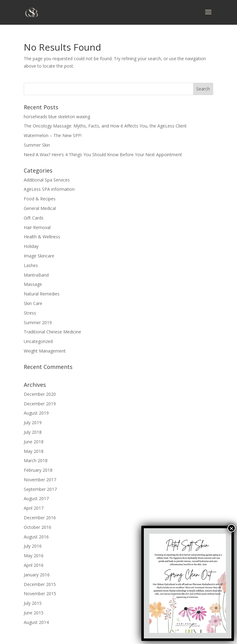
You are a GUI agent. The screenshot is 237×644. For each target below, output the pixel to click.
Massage (33, 284)
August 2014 (36, 622)
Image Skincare (39, 256)
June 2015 (34, 613)
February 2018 (38, 470)
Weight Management (45, 351)
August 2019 (36, 413)
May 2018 (34, 451)
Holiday (31, 246)
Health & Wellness (42, 237)
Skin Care (33, 303)
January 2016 (37, 575)
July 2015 (33, 603)
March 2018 (36, 460)
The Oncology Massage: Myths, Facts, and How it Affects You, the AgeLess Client (105, 126)
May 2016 (34, 556)
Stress (30, 313)
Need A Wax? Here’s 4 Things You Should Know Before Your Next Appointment (103, 155)
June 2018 (34, 442)
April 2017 (34, 508)
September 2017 (40, 489)
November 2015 (40, 594)
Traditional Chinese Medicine (52, 332)
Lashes (31, 265)
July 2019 (33, 422)
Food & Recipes (40, 199)
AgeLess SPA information (49, 189)
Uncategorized (38, 341)
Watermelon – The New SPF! (53, 135)
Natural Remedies (42, 294)
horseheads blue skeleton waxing (57, 117)
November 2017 (40, 480)
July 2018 (33, 432)
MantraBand (36, 275)
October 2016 (37, 527)
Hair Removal (37, 227)
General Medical (40, 208)
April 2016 (34, 565)
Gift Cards (34, 218)
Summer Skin (37, 145)
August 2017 (36, 498)
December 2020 (40, 394)
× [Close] (231, 528)
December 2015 (40, 584)
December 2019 (40, 404)
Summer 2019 (38, 322)
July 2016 (33, 546)
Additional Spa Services (47, 180)
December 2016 (40, 518)
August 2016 (36, 537)
